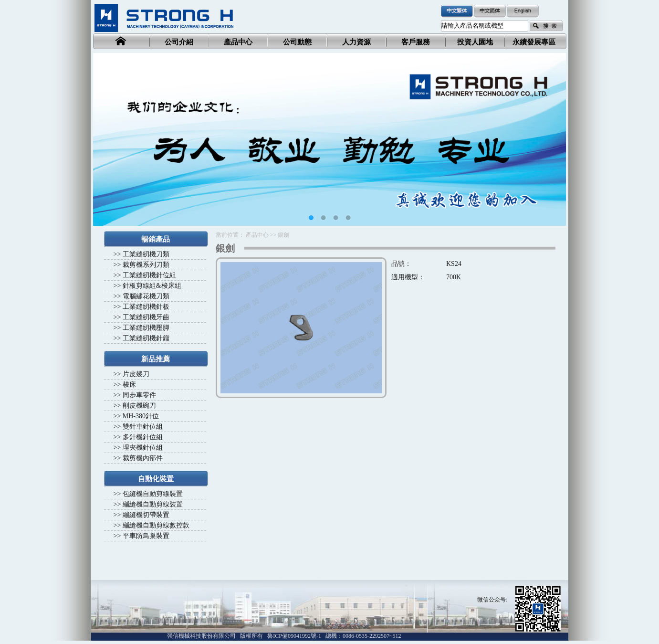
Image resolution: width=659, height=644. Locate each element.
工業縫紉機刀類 (146, 254)
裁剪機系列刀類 (146, 265)
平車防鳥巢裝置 (146, 536)
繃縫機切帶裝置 (146, 515)
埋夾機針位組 (143, 448)
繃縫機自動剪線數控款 (156, 525)
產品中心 (257, 235)
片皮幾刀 (136, 374)
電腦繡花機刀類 (146, 296)
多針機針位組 (143, 437)
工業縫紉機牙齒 (146, 317)
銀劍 (283, 235)
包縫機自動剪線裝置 (153, 494)
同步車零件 (139, 395)
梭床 (129, 385)
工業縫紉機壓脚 (146, 328)
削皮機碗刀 (139, 406)
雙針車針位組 (143, 427)
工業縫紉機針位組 (149, 275)
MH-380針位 (141, 416)
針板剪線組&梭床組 (152, 286)
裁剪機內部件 (143, 458)
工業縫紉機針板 (146, 307)
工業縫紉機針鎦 (146, 338)
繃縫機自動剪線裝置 (153, 504)
